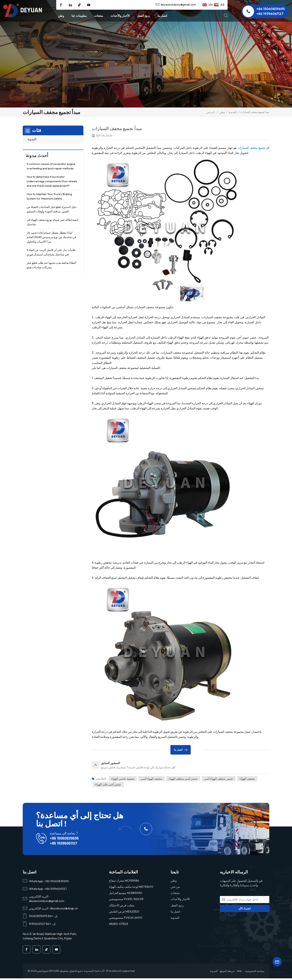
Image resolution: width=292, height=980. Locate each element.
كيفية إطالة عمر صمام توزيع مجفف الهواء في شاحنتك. (53, 223)
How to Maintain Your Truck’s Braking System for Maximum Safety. (49, 198)
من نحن (175, 888)
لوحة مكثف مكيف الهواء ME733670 (131, 888)
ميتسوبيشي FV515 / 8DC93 (126, 900)
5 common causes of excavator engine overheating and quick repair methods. (51, 168)
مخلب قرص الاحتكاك (122, 907)
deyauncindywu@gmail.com (178, 4)
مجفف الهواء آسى (152, 780)
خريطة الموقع (227, 973)
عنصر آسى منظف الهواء (184, 780)
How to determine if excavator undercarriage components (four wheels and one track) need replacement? (52, 183)
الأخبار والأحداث (120, 16)
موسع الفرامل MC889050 (126, 894)
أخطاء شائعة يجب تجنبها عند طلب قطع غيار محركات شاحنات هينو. (51, 267)
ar (219, 5)
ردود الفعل (144, 16)
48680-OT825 (119, 925)
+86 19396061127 (270, 14)
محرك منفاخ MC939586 (124, 882)
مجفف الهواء (249, 780)
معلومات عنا (79, 16)
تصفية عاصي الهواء (123, 780)
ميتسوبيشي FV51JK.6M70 (126, 919)
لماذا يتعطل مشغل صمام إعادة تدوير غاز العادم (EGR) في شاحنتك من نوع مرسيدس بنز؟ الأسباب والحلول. (51, 239)
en (207, 5)
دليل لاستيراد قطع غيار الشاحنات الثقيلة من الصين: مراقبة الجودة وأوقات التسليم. (52, 211)
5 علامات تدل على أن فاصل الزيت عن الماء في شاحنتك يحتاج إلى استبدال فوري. (51, 254)
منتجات (99, 16)
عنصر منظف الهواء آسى (220, 780)
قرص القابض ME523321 (124, 913)
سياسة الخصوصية (255, 973)
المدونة (233, 112)
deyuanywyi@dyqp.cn (64, 910)
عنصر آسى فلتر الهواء (108, 786)
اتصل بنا (162, 16)
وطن (61, 16)
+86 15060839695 (271, 9)
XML (239, 973)
